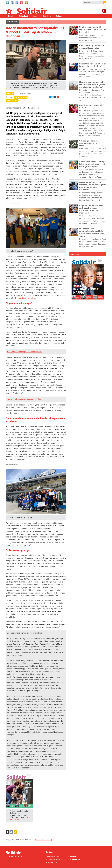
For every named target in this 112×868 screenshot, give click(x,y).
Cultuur (59, 16)
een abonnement (19, 818)
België (11, 16)
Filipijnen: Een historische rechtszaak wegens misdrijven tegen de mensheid (91, 209)
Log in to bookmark (7, 832)
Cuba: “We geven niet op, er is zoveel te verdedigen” (93, 65)
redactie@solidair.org (43, 840)
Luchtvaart (21, 97)
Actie (35, 16)
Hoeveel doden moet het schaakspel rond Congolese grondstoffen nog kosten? (92, 85)
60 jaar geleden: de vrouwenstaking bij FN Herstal (90, 143)
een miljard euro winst (26, 298)
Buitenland (23, 16)
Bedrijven (47, 16)
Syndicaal (12, 101)
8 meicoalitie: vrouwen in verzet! (91, 106)
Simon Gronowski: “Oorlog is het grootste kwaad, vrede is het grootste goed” (93, 164)
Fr (104, 11)
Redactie (73, 857)
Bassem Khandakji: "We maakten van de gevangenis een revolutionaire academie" (93, 186)
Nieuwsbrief (75, 859)
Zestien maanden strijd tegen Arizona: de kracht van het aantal (93, 30)
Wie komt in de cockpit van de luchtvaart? (25, 352)
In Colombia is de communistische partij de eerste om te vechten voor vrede (92, 232)
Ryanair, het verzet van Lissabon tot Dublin (25, 399)
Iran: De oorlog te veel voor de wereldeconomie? (92, 47)
